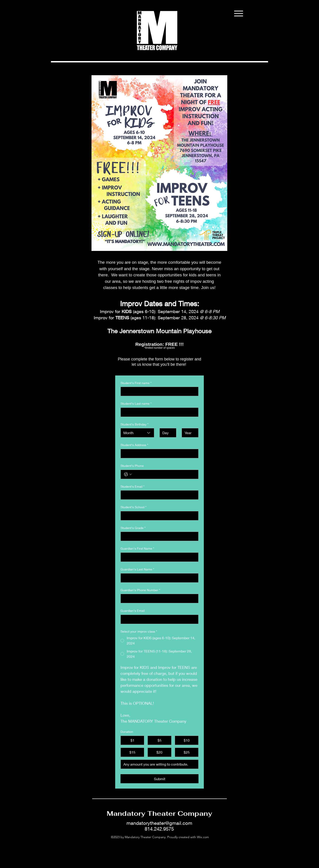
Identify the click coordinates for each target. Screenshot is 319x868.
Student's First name (136, 383)
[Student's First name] (158, 391)
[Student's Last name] (158, 412)
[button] (264, 28)
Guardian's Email (133, 611)
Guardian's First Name (137, 549)
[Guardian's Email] (158, 619)
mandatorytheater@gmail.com (159, 823)
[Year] (189, 433)
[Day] (167, 433)
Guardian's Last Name (137, 569)
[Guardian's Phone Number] (158, 599)
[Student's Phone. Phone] (164, 474)
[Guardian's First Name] (158, 557)
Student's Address (134, 445)
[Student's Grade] (158, 536)
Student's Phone (132, 466)
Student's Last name (136, 404)
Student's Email (132, 487)
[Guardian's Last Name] (158, 578)
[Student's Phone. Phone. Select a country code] (128, 474)
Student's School (133, 507)
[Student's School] (158, 516)
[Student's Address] (158, 454)
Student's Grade (133, 528)
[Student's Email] (158, 495)
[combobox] (137, 433)
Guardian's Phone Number (140, 590)
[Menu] (238, 13)
